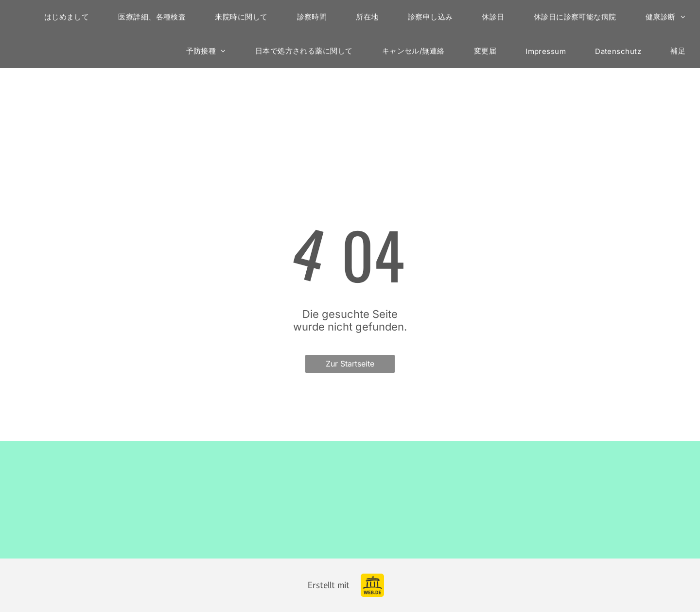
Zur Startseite (350, 364)
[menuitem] (67, 17)
